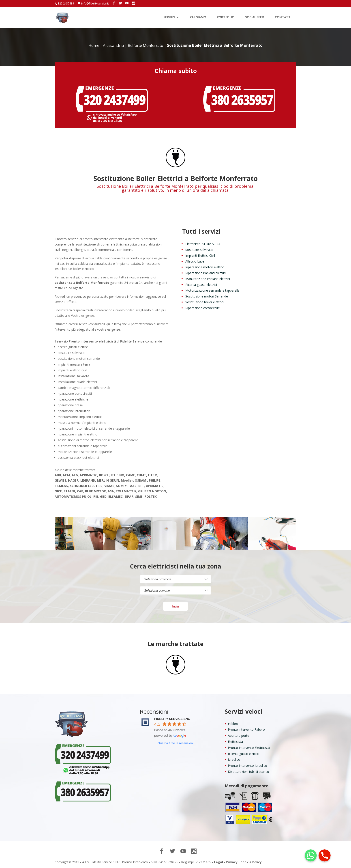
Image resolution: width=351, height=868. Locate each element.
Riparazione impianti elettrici (206, 273)
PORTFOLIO (226, 17)
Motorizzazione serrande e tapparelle (212, 290)
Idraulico (234, 759)
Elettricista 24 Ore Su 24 (203, 244)
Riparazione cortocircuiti (203, 308)
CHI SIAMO (198, 17)
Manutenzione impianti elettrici (208, 279)
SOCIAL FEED (255, 17)
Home (94, 45)
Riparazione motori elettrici (205, 267)
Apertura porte (239, 736)
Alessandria (113, 45)
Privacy (232, 862)
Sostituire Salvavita (199, 250)
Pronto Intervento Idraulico (247, 766)
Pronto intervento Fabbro (246, 729)
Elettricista (235, 742)
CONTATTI (283, 17)
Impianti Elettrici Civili (200, 255)
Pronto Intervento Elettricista (249, 748)
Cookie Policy (251, 862)
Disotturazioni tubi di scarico (248, 772)
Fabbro (233, 724)
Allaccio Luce (195, 261)
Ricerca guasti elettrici (201, 285)
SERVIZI (169, 17)
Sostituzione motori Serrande (207, 296)
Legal (218, 862)
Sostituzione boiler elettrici (204, 302)
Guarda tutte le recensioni (175, 743)
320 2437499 (66, 3)
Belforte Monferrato (146, 45)
